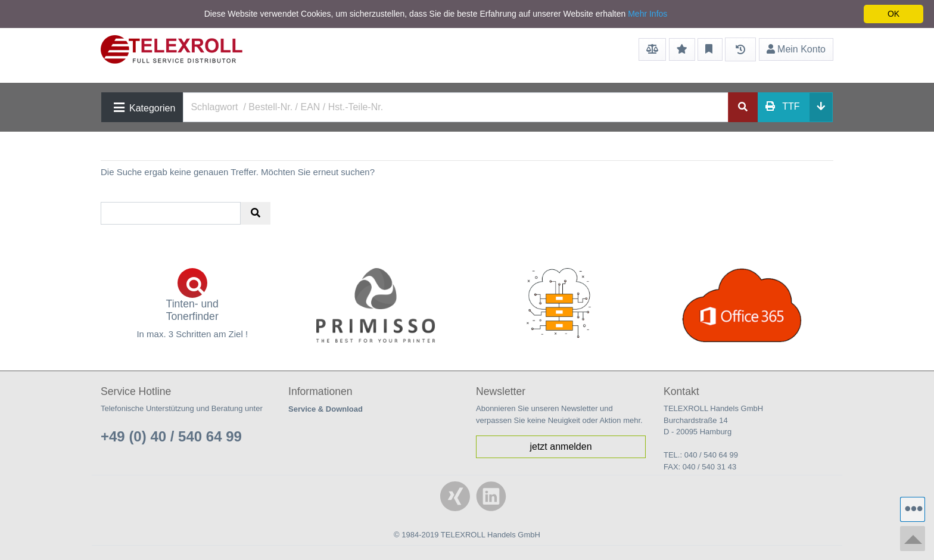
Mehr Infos (647, 14)
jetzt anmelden (561, 447)
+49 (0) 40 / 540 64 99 (171, 436)
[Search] (456, 107)
